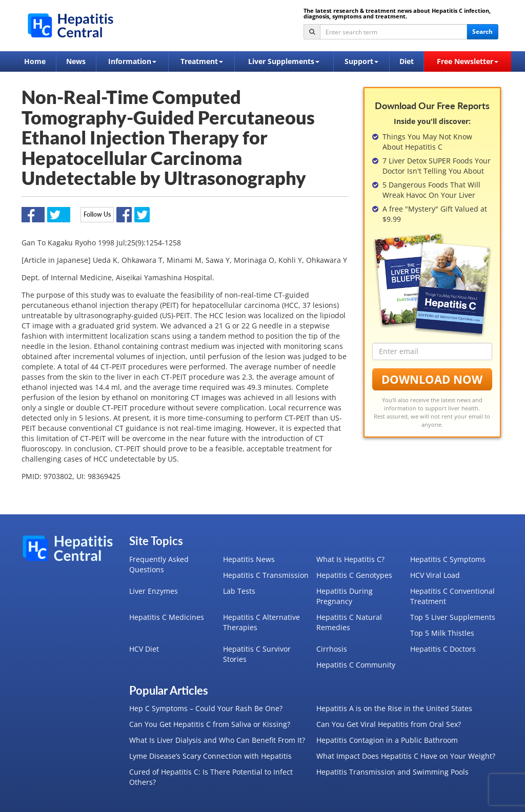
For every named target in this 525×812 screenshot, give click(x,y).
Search (482, 32)
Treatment (202, 61)
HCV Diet (144, 649)
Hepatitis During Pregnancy (345, 596)
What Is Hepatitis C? (350, 559)
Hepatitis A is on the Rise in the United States (394, 708)
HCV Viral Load (435, 575)
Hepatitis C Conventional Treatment (452, 596)
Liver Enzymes (154, 591)
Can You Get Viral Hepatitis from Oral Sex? (389, 724)
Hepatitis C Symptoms (448, 559)
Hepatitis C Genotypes (354, 575)
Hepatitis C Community (356, 665)
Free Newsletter (468, 61)
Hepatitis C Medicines (167, 617)
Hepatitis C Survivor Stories (257, 654)
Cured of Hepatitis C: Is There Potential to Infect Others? (211, 777)
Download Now (432, 379)
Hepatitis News (249, 559)
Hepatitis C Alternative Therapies (261, 622)
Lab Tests (239, 591)
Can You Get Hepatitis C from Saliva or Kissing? (210, 724)
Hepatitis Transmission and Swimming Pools (392, 772)
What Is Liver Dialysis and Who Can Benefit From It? (217, 740)
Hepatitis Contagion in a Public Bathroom (387, 740)
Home (35, 61)
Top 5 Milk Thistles (442, 633)
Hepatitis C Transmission (266, 575)
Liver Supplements (284, 61)
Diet (407, 61)
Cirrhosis (332, 649)
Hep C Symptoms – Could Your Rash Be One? (206, 708)
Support (361, 61)
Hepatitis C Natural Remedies (349, 622)
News (76, 61)
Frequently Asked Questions (159, 564)
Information (132, 61)
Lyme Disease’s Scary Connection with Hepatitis (210, 756)
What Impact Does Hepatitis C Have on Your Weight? (406, 756)
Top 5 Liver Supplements (453, 617)
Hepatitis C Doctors (443, 649)
